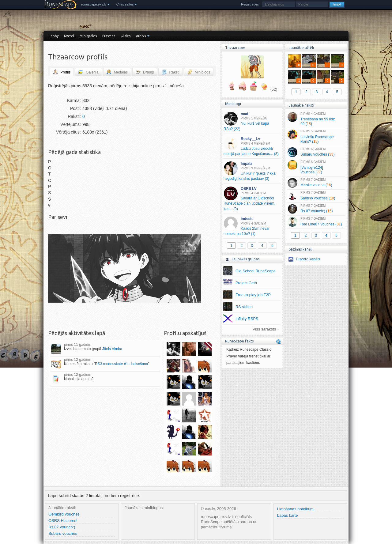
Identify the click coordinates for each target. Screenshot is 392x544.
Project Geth (246, 283)
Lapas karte (288, 515)
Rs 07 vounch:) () (316, 209)
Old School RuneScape (256, 271)
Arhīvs (141, 36)
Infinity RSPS (247, 319)
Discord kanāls (308, 259)
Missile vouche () (316, 183)
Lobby (54, 36)
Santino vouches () (316, 196)
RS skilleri (244, 307)
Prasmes (109, 36)
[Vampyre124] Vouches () (316, 167)
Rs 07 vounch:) (62, 527)
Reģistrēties (250, 4)
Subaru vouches (63, 533)
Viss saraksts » (266, 329)
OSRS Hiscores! (63, 521)
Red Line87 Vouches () (316, 222)
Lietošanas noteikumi (296, 509)
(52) (274, 89)
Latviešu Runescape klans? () (316, 137)
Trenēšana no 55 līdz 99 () (316, 119)
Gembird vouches (64, 514)
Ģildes (126, 36)
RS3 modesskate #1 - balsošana (121, 364)
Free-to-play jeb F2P (253, 295)
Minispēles (88, 36)
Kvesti (69, 36)
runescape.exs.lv (94, 4)
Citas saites (125, 4)
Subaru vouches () (316, 152)
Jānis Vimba (112, 349)
